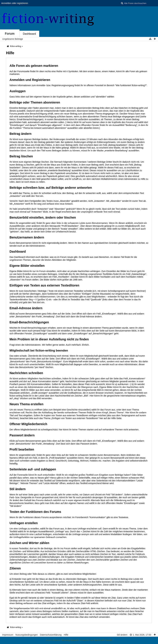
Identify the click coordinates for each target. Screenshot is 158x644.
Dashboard (29, 34)
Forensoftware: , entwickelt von (79, 640)
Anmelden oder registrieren (15, 3)
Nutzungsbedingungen (27, 635)
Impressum (8, 635)
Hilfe (66, 635)
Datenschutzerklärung (51, 635)
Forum (10, 34)
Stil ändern (122, 635)
